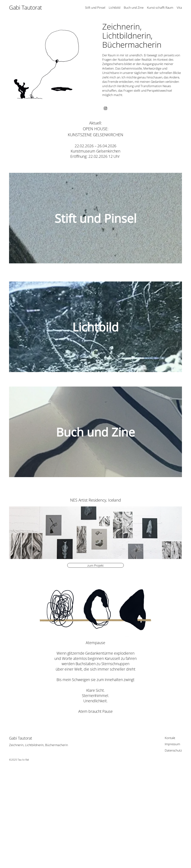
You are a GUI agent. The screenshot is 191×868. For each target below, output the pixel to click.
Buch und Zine (95, 432)
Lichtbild (95, 327)
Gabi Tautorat (25, 7)
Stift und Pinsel (95, 218)
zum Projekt (95, 565)
